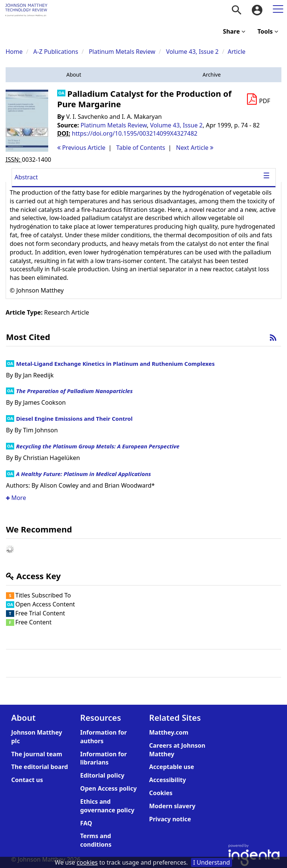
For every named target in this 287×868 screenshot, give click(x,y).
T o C (141, 148)
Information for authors (104, 737)
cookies (87, 862)
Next (195, 148)
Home (14, 52)
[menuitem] (237, 10)
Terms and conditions (96, 840)
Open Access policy (109, 788)
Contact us (27, 780)
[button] (74, 75)
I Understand (212, 862)
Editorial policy (102, 775)
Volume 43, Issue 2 (193, 52)
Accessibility (168, 780)
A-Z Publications (56, 52)
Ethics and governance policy (107, 806)
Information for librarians (104, 758)
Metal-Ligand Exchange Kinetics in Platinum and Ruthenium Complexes (115, 364)
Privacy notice (170, 819)
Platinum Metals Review (122, 52)
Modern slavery (172, 806)
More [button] (16, 498)
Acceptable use (172, 767)
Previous (81, 148)
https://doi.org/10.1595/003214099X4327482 (135, 133)
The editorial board (40, 767)
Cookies (161, 793)
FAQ (86, 823)
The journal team (37, 754)
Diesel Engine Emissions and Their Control (74, 418)
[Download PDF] (258, 99)
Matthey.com (169, 732)
